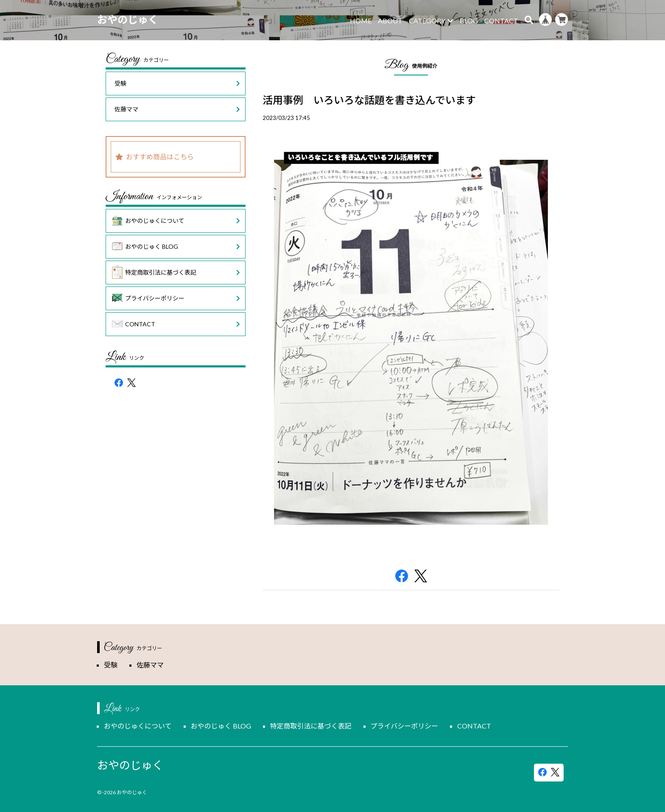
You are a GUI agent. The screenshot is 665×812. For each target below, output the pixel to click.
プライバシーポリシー (176, 298)
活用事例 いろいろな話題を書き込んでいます (369, 100)
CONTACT (501, 21)
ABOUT (390, 21)
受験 (177, 83)
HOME (361, 21)
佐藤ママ (177, 109)
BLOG (469, 21)
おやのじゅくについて (176, 221)
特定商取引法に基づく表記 (176, 273)
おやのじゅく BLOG (176, 247)
